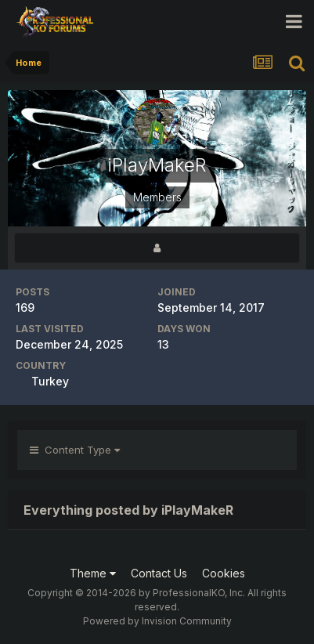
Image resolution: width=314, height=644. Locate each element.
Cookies (224, 573)
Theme (93, 573)
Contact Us (159, 573)
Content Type (75, 450)
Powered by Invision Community (157, 621)
